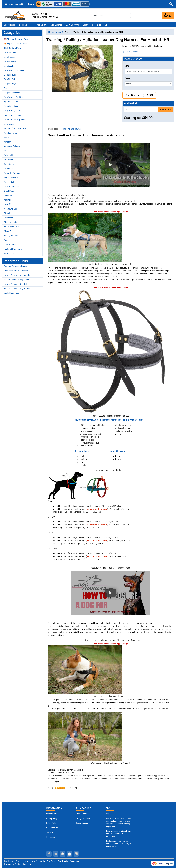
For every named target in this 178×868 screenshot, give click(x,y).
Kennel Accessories (13, 115)
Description (53, 129)
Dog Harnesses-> (12, 57)
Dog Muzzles (10, 25)
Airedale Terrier (11, 133)
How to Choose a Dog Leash (16, 280)
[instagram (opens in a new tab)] (76, 854)
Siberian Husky (11, 222)
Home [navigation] (51, 32)
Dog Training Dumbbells (15, 111)
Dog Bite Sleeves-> (12, 93)
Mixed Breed (10, 231)
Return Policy (52, 823)
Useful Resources (12, 293)
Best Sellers (88, 25)
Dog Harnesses (26, 25)
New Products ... (11, 245)
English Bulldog (11, 178)
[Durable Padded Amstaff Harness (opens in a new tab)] (85, 237)
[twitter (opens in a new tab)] (56, 854)
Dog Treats (9, 124)
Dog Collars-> (10, 53)
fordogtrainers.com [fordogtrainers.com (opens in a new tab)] (24, 864)
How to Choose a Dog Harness (17, 289)
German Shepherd (12, 187)
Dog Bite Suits (10, 79)
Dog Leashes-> (11, 66)
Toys (6, 88)
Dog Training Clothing (14, 97)
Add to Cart (165, 110)
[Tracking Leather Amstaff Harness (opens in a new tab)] (85, 669)
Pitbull (7, 213)
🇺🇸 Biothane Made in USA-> (16, 39)
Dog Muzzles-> (11, 62)
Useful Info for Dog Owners (16, 271)
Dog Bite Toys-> (11, 84)
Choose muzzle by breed (15, 120)
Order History (81, 814)
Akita (6, 137)
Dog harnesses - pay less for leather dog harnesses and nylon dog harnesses (118, 844)
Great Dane (9, 191)
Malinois (8, 200)
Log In (31, 4)
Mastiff (7, 204)
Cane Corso (9, 164)
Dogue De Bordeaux (13, 173)
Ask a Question (131, 52)
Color (128, 78)
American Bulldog (12, 146)
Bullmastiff (9, 155)
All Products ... (10, 254)
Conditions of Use (53, 828)
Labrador (8, 195)
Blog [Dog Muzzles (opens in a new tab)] (107, 814)
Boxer (7, 151)
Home (9, 4)
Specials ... (9, 240)
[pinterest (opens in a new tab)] (63, 854)
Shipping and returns (72, 129)
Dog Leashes (56, 25)
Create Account (82, 823)
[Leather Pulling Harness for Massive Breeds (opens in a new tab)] (110, 351)
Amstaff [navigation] (59, 32)
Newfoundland (11, 209)
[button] (171, 4)
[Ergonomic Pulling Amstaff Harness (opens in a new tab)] (85, 737)
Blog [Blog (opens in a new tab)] (99, 25)
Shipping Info (52, 814)
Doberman (9, 169)
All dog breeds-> (11, 236)
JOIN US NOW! (72, 25)
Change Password (83, 819)
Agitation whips (11, 102)
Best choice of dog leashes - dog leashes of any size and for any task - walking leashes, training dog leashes (119, 823)
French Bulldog (11, 182)
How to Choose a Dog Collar (16, 284)
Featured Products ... (13, 249)
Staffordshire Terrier (13, 227)
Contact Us (20, 4)
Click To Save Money (13, 48)
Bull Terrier (9, 160)
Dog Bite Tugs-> (11, 75)
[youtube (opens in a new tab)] (69, 854)
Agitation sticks (11, 106)
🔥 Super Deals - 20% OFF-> (16, 44)
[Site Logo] (15, 15)
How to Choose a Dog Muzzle (17, 275)
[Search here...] (111, 15)
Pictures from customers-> (16, 128)
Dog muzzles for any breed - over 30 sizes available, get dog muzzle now (119, 834)
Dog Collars (42, 25)
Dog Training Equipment (15, 70)
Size (127, 66)
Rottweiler (9, 218)
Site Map (50, 833)
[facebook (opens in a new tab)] (49, 854)
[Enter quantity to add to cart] (141, 110)
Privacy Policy (52, 819)
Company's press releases (15, 266)
